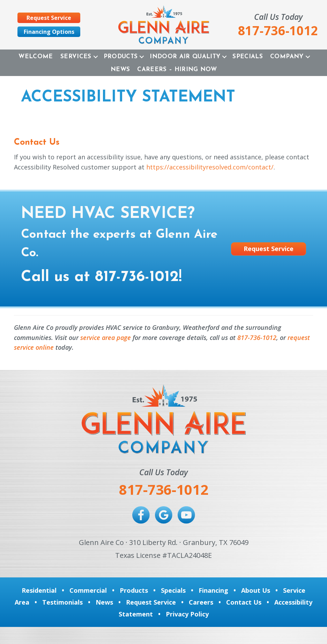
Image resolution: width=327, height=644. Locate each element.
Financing (213, 590)
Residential (39, 590)
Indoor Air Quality (185, 57)
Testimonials (62, 602)
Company (287, 57)
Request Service (151, 602)
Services (76, 57)
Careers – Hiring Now (177, 70)
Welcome (36, 57)
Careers (201, 602)
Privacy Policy (187, 614)
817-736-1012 (137, 277)
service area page (106, 338)
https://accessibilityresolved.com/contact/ (210, 167)
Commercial (88, 590)
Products (121, 57)
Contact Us (244, 602)
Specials (248, 57)
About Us (256, 590)
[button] (96, 57)
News (120, 70)
